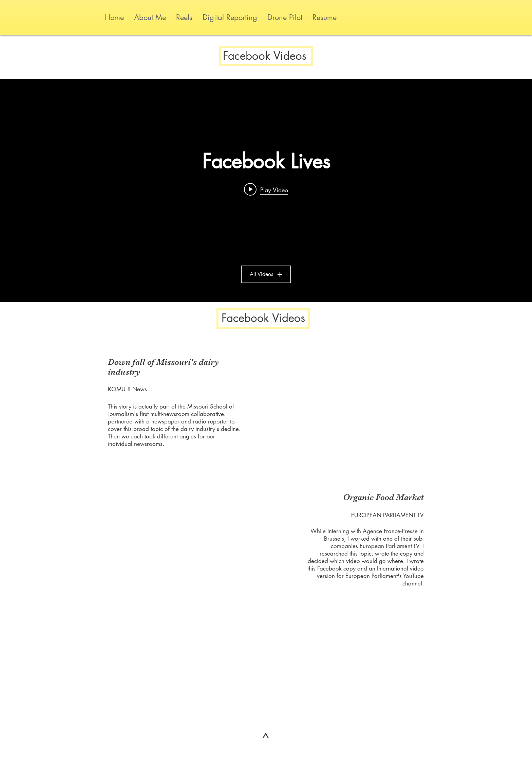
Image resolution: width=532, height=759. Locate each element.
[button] (230, 17)
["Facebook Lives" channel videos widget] (266, 191)
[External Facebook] (336, 403)
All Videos (266, 274)
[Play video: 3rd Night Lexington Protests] (266, 189)
